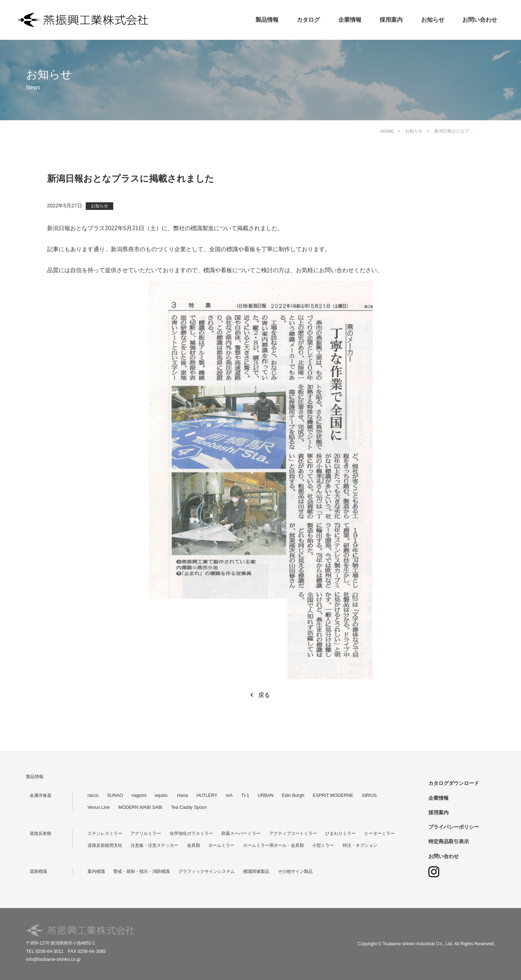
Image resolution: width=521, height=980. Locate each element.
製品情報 (267, 20)
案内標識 (96, 871)
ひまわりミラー (340, 833)
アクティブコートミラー (293, 833)
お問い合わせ (480, 20)
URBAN (266, 795)
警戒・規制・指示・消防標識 (141, 871)
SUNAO (115, 795)
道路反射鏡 (41, 833)
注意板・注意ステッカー (154, 845)
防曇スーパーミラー (241, 833)
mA (229, 795)
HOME (387, 131)
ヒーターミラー (380, 833)
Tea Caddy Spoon (189, 807)
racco (93, 795)
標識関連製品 (256, 871)
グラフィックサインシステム (207, 871)
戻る (264, 695)
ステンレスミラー (105, 833)
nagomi (139, 795)
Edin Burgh (293, 795)
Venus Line (99, 807)
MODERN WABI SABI (140, 807)
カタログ (308, 20)
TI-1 (245, 795)
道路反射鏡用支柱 (105, 845)
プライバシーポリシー (454, 827)
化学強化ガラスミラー (191, 833)
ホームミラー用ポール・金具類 (274, 845)
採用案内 (391, 20)
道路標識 (38, 871)
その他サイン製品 (295, 871)
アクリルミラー (146, 833)
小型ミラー (323, 845)
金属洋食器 (41, 795)
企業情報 (350, 20)
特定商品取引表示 (449, 841)
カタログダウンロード (454, 783)
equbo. (162, 795)
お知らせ (433, 20)
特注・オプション (360, 845)
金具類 (194, 845)
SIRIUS (369, 795)
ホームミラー (221, 845)
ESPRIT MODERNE (333, 795)
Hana (183, 795)
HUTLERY (207, 795)
